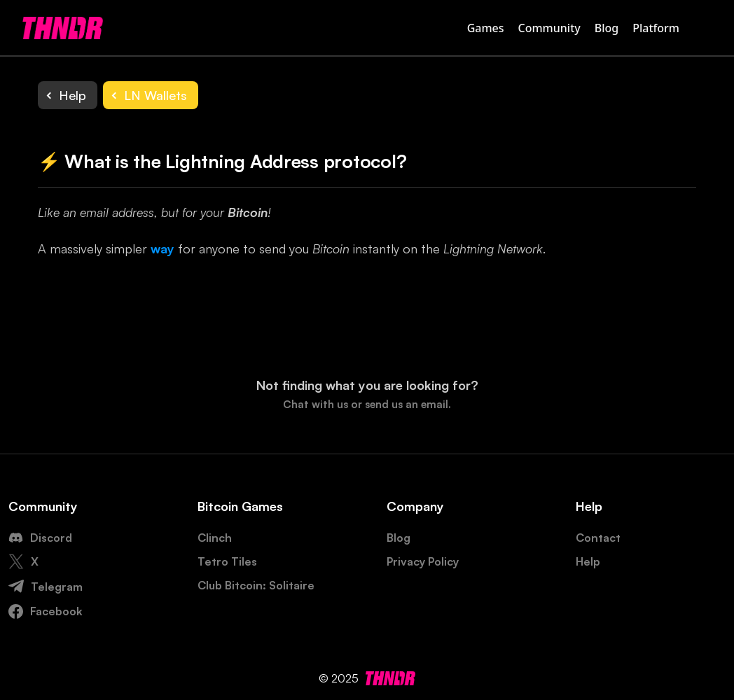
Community (549, 28)
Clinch (215, 538)
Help (588, 561)
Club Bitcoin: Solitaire (256, 585)
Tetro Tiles (227, 561)
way (162, 248)
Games (486, 28)
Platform (656, 28)
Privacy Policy (423, 561)
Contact (598, 538)
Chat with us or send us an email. (367, 404)
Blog (607, 28)
